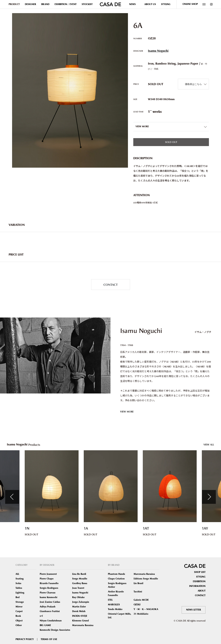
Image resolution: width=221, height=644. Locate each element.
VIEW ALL (209, 444)
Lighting (20, 593)
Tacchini (138, 592)
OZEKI (137, 605)
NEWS (132, 4)
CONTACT (110, 284)
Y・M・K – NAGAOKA (146, 609)
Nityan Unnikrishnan (51, 621)
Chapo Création (116, 579)
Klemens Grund (80, 621)
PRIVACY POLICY (25, 639)
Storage (20, 602)
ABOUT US (150, 4)
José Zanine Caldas (50, 602)
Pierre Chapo (47, 579)
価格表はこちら (193, 84)
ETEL (110, 600)
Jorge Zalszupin (81, 602)
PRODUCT (14, 4)
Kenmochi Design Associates (55, 630)
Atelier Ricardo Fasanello (116, 593)
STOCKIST (87, 4)
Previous (12, 497)
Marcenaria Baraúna (83, 625)
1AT (146, 528)
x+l (41, 616)
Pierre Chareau (48, 593)
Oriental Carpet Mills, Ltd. (120, 616)
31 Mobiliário (141, 614)
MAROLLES (114, 605)
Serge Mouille (80, 579)
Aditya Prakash (48, 607)
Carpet (19, 611)
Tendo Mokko (115, 609)
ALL (17, 574)
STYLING (166, 4)
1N (27, 528)
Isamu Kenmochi (49, 597)
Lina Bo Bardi (79, 574)
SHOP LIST (200, 572)
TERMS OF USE (49, 639)
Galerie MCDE (141, 600)
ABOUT (202, 591)
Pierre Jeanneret (48, 574)
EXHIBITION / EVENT (66, 4)
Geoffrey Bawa (80, 583)
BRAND (45, 4)
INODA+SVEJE (80, 616)
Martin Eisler (79, 607)
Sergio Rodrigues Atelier (117, 585)
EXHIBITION (199, 581)
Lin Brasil (138, 583)
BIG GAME (45, 625)
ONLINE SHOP (190, 4)
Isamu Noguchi (158, 51)
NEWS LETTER (194, 610)
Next (209, 497)
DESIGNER (30, 4)
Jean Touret (78, 588)
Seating (20, 579)
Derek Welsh (79, 611)
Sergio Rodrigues (49, 588)
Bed (18, 597)
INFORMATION (197, 586)
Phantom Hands (116, 574)
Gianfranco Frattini (50, 611)
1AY (205, 528)
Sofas (18, 583)
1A (86, 528)
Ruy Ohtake (78, 597)
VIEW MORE (127, 412)
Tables (19, 588)
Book (18, 616)
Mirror (19, 607)
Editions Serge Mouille (146, 579)
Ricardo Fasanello (49, 583)
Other (19, 625)
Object (19, 621)
